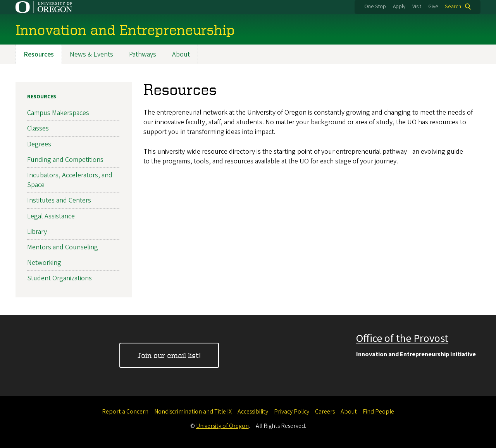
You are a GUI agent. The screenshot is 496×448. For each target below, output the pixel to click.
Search (453, 7)
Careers (325, 412)
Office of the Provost (402, 338)
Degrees (39, 144)
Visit (417, 7)
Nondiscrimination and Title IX (193, 412)
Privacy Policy (292, 412)
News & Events (91, 54)
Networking (44, 263)
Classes (38, 129)
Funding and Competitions (65, 160)
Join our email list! (169, 355)
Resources (39, 54)
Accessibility (253, 412)
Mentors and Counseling (63, 247)
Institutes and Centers (59, 201)
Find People (378, 412)
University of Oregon (222, 426)
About (181, 54)
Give (433, 7)
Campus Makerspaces (58, 113)
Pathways (143, 54)
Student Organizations (59, 279)
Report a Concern (125, 412)
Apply (399, 7)
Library (37, 232)
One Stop (375, 7)
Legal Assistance (51, 216)
